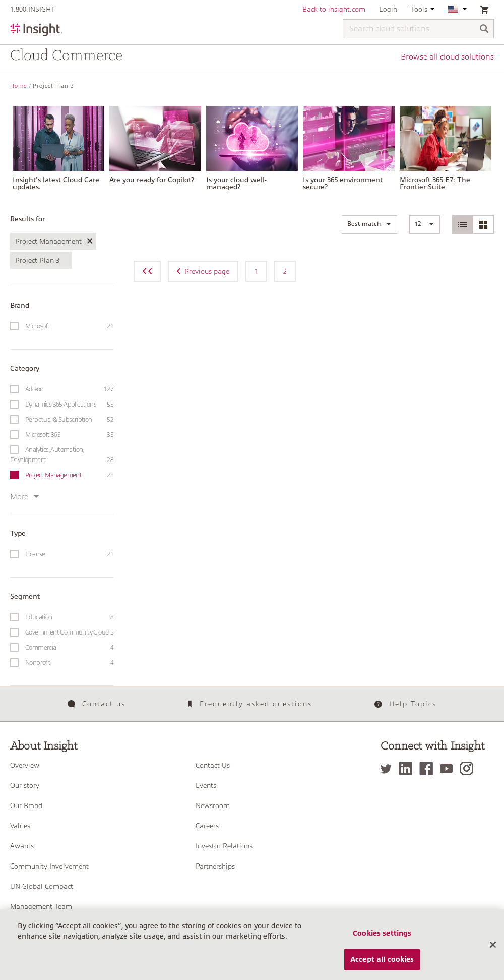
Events (206, 785)
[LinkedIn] (408, 768)
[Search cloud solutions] (418, 29)
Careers (207, 826)
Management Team (41, 906)
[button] (369, 224)
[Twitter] (389, 768)
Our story (25, 785)
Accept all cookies (382, 968)
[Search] (484, 30)
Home (19, 86)
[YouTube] (449, 768)
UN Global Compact (42, 886)
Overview (25, 765)
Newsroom (213, 805)
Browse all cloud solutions (447, 57)
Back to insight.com (334, 9)
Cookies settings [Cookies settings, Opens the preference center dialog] (382, 942)
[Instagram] (469, 768)
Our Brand (26, 805)
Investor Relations (224, 846)
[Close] (493, 954)
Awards (22, 846)
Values (20, 826)
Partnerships (215, 866)
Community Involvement (49, 866)
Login (388, 9)
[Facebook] (429, 768)
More (25, 497)
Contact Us (213, 765)
